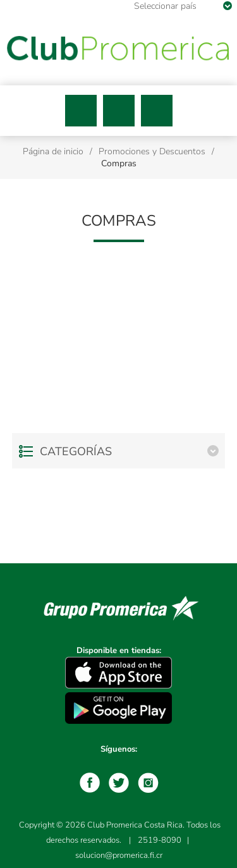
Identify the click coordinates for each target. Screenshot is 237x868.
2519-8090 (160, 840)
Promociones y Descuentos (152, 151)
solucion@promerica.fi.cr (119, 855)
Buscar (119, 111)
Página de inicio (53, 151)
